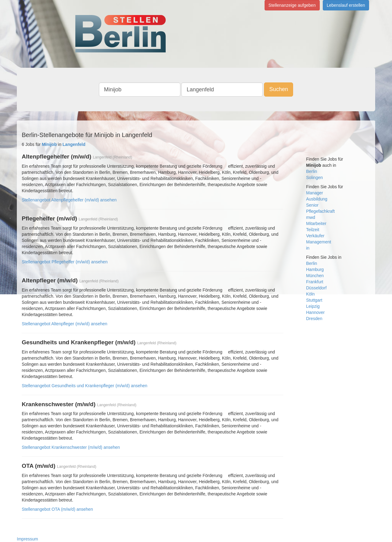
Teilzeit (313, 230)
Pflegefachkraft (320, 211)
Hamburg (315, 269)
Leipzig (313, 306)
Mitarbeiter (316, 223)
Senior (312, 205)
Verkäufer (315, 236)
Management (319, 242)
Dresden (314, 319)
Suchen (279, 89)
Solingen (315, 177)
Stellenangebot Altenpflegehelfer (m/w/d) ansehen (69, 200)
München (315, 276)
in (308, 248)
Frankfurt (315, 282)
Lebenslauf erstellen (346, 5)
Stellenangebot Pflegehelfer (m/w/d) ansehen (65, 262)
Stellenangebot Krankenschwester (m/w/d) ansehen (71, 447)
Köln (311, 294)
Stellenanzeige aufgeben (292, 5)
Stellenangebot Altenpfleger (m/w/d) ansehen (64, 324)
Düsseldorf (317, 288)
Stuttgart (314, 300)
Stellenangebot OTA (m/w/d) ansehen (57, 509)
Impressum (27, 539)
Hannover (316, 312)
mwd (311, 217)
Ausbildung (317, 199)
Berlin (312, 171)
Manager (315, 193)
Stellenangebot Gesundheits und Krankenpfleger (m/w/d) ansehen (85, 386)
